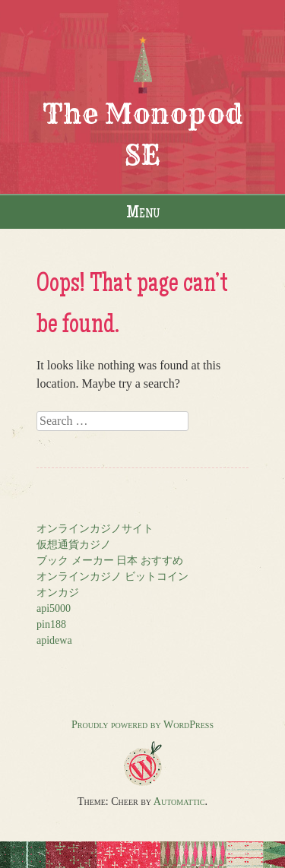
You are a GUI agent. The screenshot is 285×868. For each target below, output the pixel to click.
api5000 (54, 608)
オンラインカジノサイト (95, 529)
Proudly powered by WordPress (142, 725)
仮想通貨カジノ (74, 545)
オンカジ (58, 592)
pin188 (51, 624)
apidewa (54, 640)
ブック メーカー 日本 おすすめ (110, 561)
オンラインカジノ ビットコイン (112, 577)
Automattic (179, 801)
